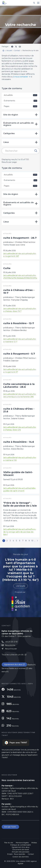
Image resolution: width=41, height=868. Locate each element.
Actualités (20, 95)
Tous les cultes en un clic (13, 655)
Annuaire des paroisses (20, 852)
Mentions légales (22, 843)
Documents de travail (21, 850)
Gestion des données (21, 857)
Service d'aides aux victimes (14, 668)
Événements (20, 101)
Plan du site (9, 843)
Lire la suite (21, 586)
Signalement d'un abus (13, 665)
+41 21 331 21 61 (11, 642)
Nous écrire (10, 645)
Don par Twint (10, 827)
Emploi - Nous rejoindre (16, 854)
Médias (34, 843)
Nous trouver (11, 649)
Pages (20, 106)
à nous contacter (21, 77)
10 (32, 541)
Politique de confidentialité (21, 845)
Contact (31, 854)
